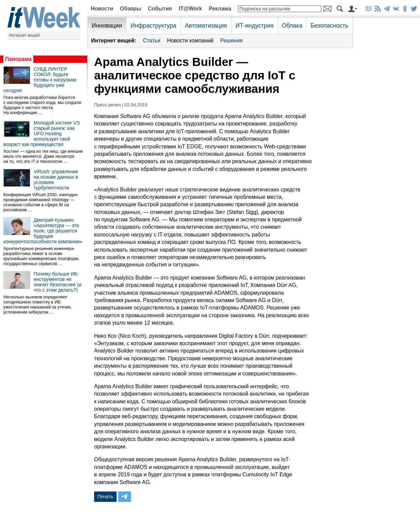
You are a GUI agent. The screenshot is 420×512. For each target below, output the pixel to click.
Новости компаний (190, 41)
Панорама (18, 59)
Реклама (220, 9)
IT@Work (191, 9)
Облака (292, 26)
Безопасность (329, 26)
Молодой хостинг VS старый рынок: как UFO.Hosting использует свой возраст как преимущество (42, 134)
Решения (231, 41)
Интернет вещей (25, 35)
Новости (102, 9)
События (160, 9)
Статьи (152, 41)
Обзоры (131, 9)
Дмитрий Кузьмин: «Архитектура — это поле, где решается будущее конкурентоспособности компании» (43, 231)
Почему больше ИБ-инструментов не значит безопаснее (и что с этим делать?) (57, 282)
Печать (105, 497)
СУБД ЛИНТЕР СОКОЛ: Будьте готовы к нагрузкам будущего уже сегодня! (40, 80)
